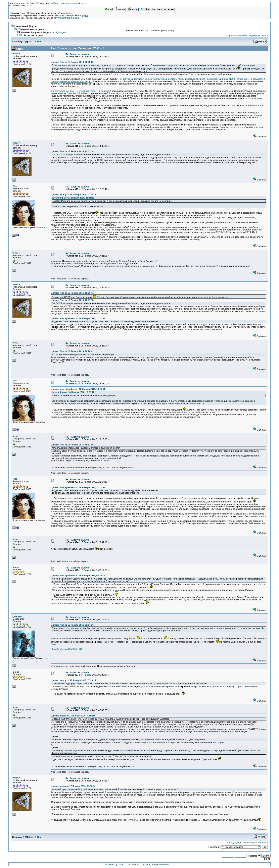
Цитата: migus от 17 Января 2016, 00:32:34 (73, 786)
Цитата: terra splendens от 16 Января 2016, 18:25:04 (78, 389)
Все (39, 42)
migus (16, 567)
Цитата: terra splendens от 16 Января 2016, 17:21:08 (78, 318)
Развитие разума (33, 35)
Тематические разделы (32, 29)
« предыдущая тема (237, 35)
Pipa (15, 186)
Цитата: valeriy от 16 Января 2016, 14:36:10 (73, 195)
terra (15, 253)
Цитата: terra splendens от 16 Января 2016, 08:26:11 (78, 576)
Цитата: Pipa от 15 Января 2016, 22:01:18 (72, 151)
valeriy (16, 54)
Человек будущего (32, 32)
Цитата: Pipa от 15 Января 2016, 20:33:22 (72, 62)
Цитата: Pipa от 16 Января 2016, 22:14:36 (72, 625)
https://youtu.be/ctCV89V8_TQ (66, 649)
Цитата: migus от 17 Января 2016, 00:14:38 (73, 716)
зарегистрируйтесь (75, 3)
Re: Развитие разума (77, 54)
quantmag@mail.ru (70, 18)
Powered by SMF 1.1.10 (118, 864)
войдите (56, 3)
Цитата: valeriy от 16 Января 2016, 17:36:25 (73, 680)
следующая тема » (258, 35)
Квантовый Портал (27, 26)
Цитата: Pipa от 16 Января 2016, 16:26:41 (72, 293)
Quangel (61, 32)
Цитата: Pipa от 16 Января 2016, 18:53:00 (72, 445)
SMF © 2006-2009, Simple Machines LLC (153, 864)
